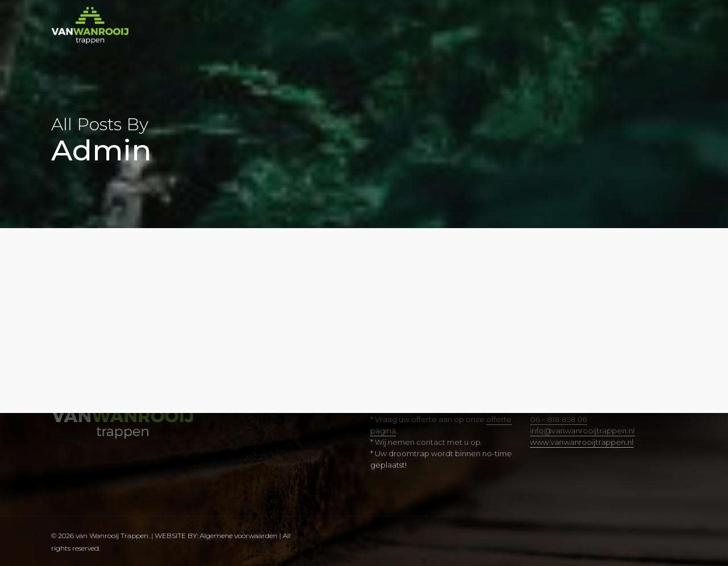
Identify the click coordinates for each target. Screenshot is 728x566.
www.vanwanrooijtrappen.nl (582, 442)
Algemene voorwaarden (239, 536)
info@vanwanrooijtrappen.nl (582, 431)
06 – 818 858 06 (559, 419)
